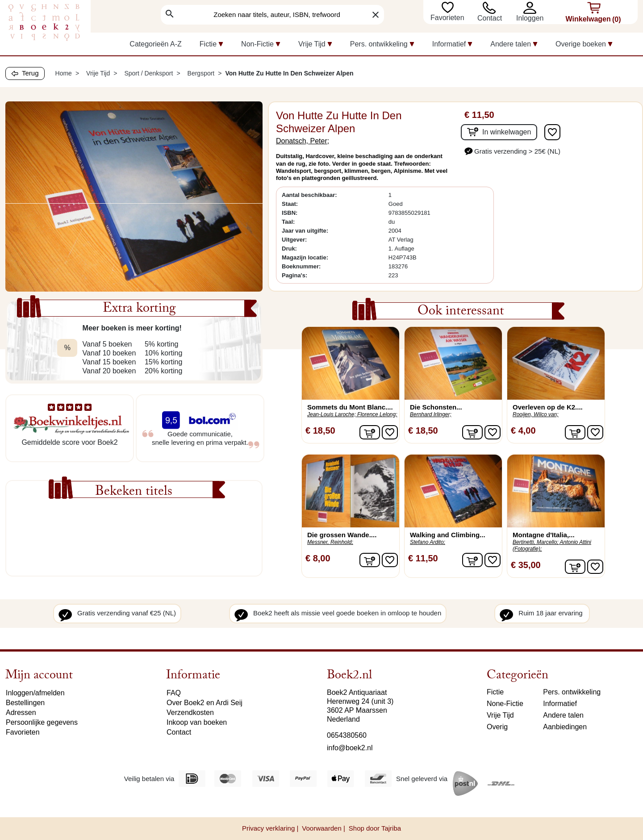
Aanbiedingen (565, 727)
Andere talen (563, 715)
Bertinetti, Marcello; (536, 542)
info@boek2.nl (350, 748)
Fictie (495, 692)
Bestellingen (25, 703)
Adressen (21, 713)
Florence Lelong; (377, 414)
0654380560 (347, 735)
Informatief (560, 704)
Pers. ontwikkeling (572, 692)
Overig (497, 727)
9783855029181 (409, 213)
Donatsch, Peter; (303, 141)
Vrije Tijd (500, 715)
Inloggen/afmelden (35, 693)
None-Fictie (505, 704)
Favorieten (448, 18)
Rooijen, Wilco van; (536, 414)
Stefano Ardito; (428, 542)
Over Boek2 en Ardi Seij (205, 703)
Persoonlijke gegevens (42, 722)
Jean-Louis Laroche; (332, 414)
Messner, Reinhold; (330, 542)
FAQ (174, 693)
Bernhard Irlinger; (431, 414)
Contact (490, 18)
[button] (532, 8)
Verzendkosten (190, 713)
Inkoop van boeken (197, 722)
